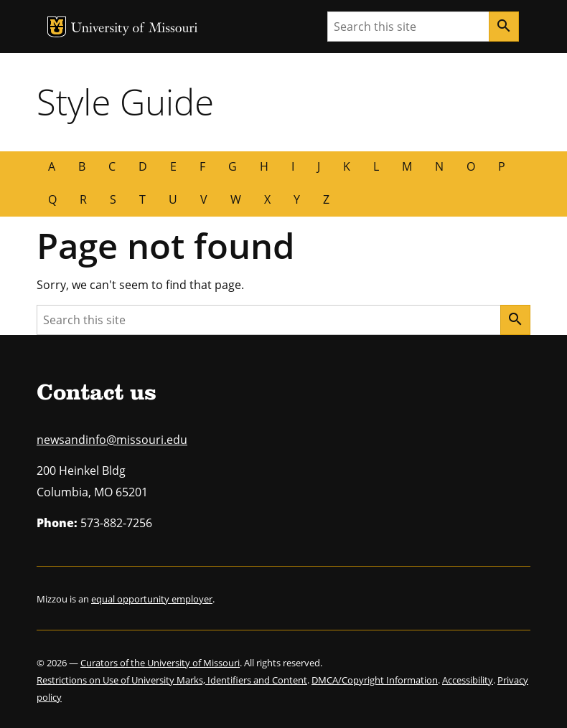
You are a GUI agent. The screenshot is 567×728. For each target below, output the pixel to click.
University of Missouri (135, 29)
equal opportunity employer (152, 599)
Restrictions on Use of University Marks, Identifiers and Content (172, 680)
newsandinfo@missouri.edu (112, 440)
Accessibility (468, 680)
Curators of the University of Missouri (160, 663)
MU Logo (57, 27)
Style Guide (125, 102)
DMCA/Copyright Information (375, 680)
